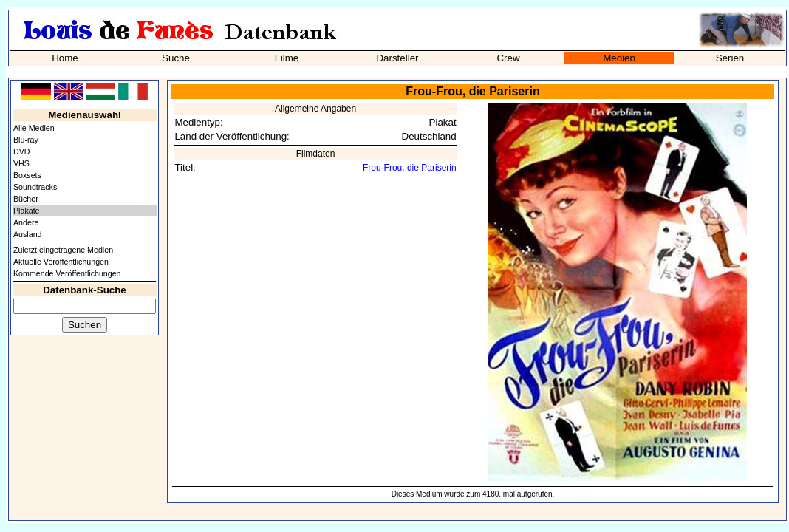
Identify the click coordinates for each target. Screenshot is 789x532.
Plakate (27, 211)
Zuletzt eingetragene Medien (63, 250)
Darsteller (397, 58)
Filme (287, 58)
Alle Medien (34, 128)
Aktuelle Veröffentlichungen (61, 262)
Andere (26, 222)
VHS (21, 163)
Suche (176, 58)
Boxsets (27, 175)
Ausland (28, 234)
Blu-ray (26, 140)
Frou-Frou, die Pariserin (410, 168)
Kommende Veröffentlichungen (67, 273)
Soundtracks (35, 187)
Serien (730, 58)
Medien (619, 58)
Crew (508, 58)
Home (65, 58)
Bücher (26, 199)
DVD (22, 151)
